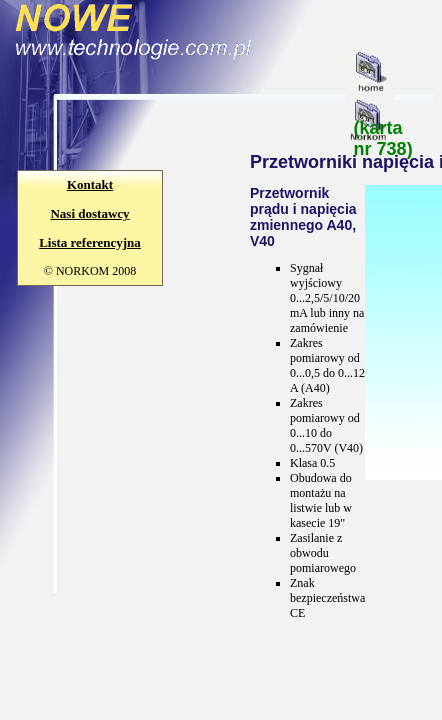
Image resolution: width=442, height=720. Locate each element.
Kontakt (90, 184)
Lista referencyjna (90, 242)
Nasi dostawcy (89, 213)
